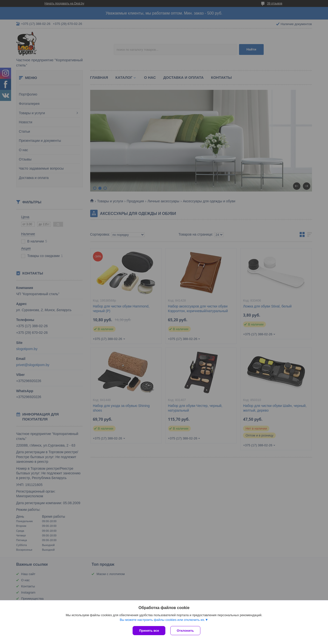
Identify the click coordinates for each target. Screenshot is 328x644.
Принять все (149, 631)
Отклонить (185, 631)
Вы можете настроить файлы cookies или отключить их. (162, 620)
